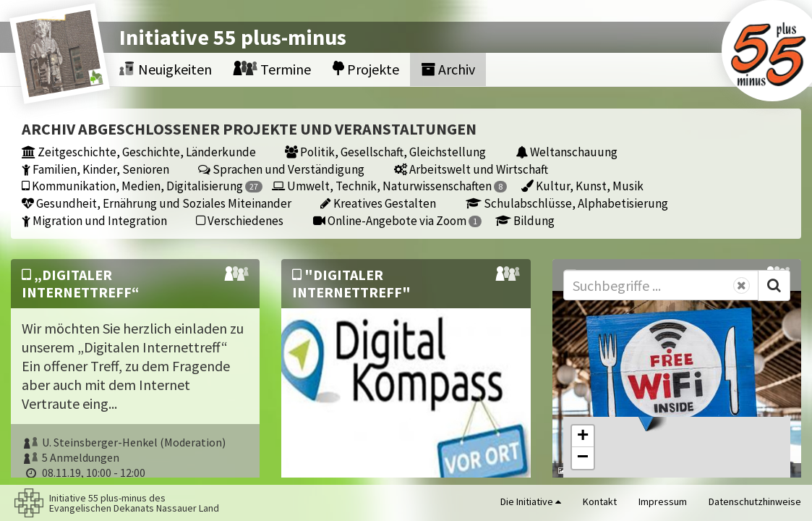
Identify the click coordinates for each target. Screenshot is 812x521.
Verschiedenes (240, 220)
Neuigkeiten (166, 69)
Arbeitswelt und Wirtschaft (471, 169)
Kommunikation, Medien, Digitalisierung (142, 186)
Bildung (525, 220)
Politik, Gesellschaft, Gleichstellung (385, 152)
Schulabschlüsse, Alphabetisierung (567, 203)
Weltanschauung (567, 152)
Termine (272, 69)
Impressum (663, 501)
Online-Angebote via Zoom (397, 220)
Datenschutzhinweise (755, 501)
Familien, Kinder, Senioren (95, 169)
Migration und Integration (94, 220)
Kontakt (600, 501)
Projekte (366, 69)
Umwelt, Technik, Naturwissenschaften (389, 186)
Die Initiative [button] (531, 501)
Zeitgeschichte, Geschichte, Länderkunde (139, 152)
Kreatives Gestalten (378, 203)
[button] (646, 416)
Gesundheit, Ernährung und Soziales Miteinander (157, 203)
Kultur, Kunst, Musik (582, 186)
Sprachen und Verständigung (281, 169)
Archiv (448, 69)
